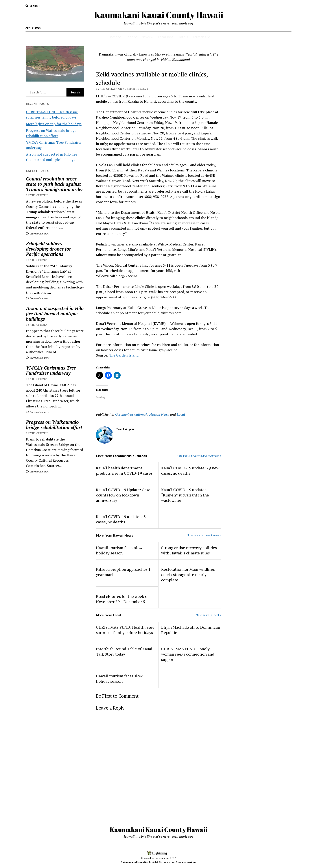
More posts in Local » (208, 615)
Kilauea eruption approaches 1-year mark (124, 572)
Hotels (183, 37)
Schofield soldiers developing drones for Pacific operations (49, 249)
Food (129, 37)
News (146, 37)
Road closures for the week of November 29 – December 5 (122, 599)
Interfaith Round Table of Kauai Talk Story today (124, 651)
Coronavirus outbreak (131, 414)
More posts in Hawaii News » (204, 535)
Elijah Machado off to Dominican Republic (191, 630)
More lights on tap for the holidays (54, 124)
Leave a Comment (38, 233)
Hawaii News (159, 414)
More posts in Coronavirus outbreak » (199, 456)
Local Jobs (166, 37)
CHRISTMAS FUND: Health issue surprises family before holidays (125, 630)
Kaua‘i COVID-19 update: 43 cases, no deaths (121, 519)
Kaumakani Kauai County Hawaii (159, 15)
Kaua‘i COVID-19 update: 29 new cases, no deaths (190, 470)
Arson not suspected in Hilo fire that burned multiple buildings (55, 314)
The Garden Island (124, 355)
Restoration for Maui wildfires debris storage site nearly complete (188, 574)
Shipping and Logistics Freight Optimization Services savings (158, 862)
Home (113, 37)
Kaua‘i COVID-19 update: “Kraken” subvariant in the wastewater (185, 495)
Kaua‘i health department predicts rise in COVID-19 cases (124, 470)
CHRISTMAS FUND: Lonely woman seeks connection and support (188, 654)
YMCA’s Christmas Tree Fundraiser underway (51, 370)
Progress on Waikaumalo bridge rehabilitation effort (54, 425)
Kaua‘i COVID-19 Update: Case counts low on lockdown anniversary (123, 495)
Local (181, 414)
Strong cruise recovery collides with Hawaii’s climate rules (189, 550)
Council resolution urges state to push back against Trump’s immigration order (55, 184)
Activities (199, 37)
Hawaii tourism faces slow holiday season (119, 550)
